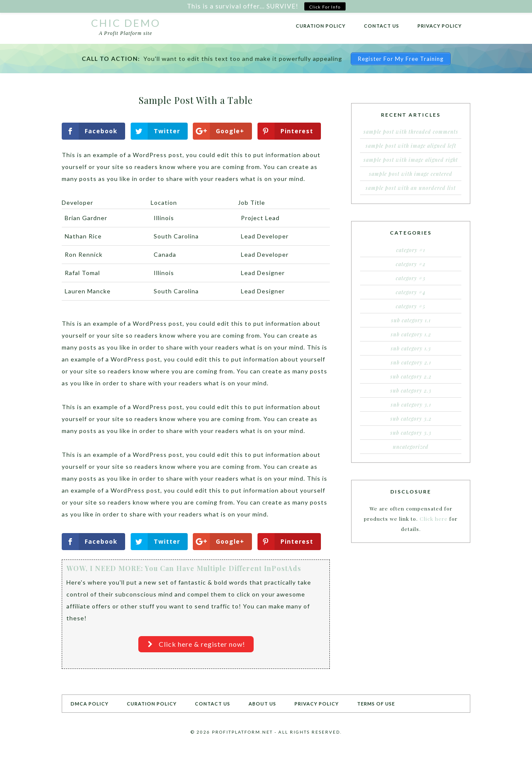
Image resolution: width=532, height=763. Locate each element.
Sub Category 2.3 (411, 390)
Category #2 (411, 264)
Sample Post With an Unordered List (411, 188)
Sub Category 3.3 (411, 433)
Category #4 (411, 292)
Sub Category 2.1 (411, 362)
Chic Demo (126, 23)
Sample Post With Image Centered (411, 174)
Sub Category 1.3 (411, 348)
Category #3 (411, 278)
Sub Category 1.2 (411, 334)
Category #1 (411, 250)
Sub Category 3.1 (411, 404)
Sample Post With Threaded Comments (411, 132)
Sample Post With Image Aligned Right (411, 160)
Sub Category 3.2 (411, 419)
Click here (434, 519)
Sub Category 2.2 (411, 376)
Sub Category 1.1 (411, 320)
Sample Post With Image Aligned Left (411, 146)
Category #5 (411, 306)
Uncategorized (411, 447)
